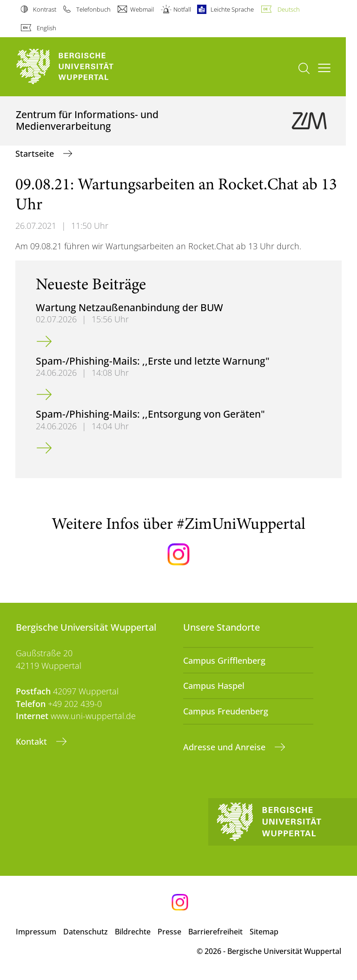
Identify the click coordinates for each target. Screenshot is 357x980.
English (46, 28)
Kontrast (45, 9)
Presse (169, 932)
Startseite (36, 153)
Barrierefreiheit (215, 932)
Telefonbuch (93, 9)
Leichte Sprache (232, 9)
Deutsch (289, 9)
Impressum (36, 932)
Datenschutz (86, 932)
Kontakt (33, 741)
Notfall (182, 9)
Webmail (142, 9)
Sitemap (264, 932)
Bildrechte (133, 932)
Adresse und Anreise (225, 747)
